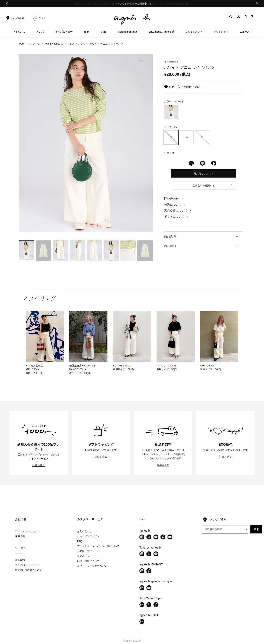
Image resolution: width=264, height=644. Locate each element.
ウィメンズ (34, 44)
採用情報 (20, 536)
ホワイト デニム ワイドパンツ (106, 44)
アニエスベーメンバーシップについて (98, 546)
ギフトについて (176, 217)
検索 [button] (256, 529)
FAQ (80, 541)
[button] (231, 17)
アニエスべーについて (27, 531)
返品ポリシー (85, 556)
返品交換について (178, 211)
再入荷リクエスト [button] (204, 174)
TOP (21, 44)
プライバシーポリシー (27, 565)
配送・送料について (88, 561)
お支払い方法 (85, 551)
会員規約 (20, 560)
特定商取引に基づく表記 (28, 570)
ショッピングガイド (88, 536)
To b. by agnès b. (54, 44)
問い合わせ (174, 199)
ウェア (71, 44)
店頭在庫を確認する (213, 186)
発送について (175, 205)
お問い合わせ (85, 531)
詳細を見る (39, 465)
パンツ (82, 44)
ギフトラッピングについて (92, 566)
